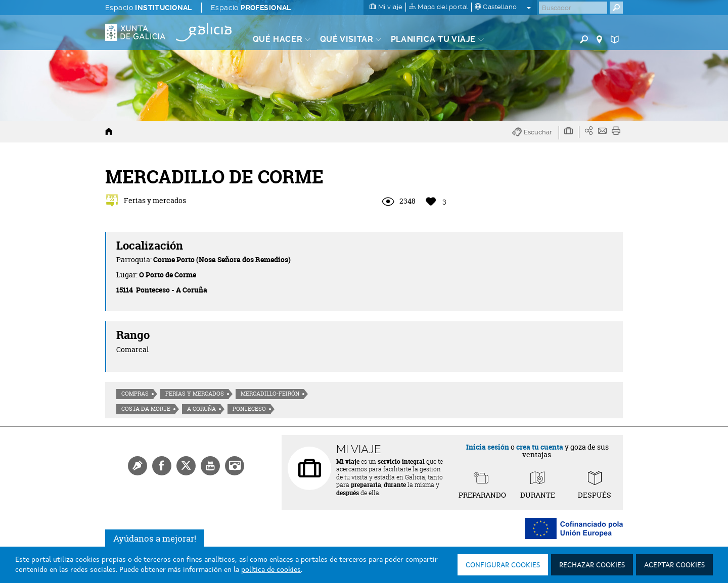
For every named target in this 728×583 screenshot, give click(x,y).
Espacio (149, 8)
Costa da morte (146, 409)
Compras (135, 394)
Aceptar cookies (674, 565)
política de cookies (271, 570)
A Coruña (201, 409)
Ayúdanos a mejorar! (155, 538)
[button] (536, 133)
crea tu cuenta (540, 447)
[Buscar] (573, 8)
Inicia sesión (488, 447)
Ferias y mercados (195, 394)
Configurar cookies (503, 565)
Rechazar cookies (592, 565)
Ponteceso (249, 409)
